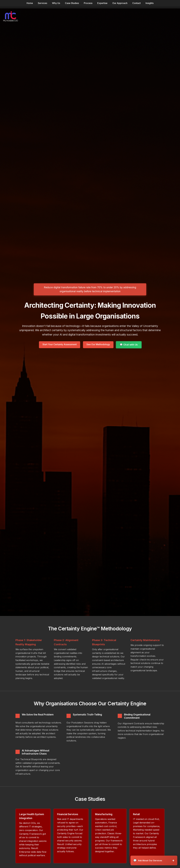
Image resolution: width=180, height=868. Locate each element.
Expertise (102, 3)
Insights (150, 3)
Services (42, 3)
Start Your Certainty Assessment (60, 344)
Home (30, 3)
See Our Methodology (98, 344)
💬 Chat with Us (129, 345)
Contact (136, 3)
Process (88, 3)
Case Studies (72, 3)
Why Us (56, 3)
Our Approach (120, 3)
